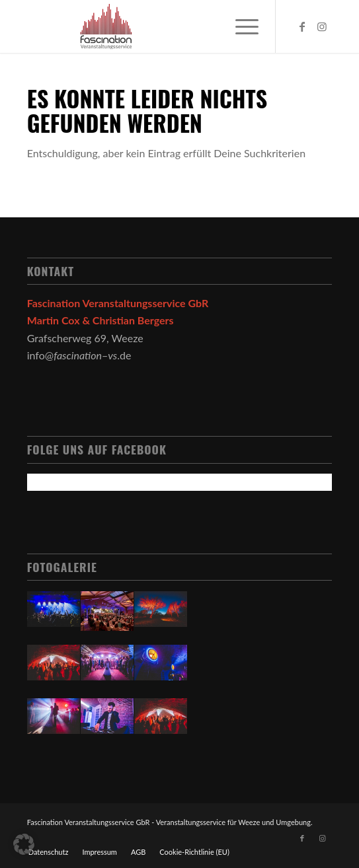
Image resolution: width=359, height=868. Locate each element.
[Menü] (240, 26)
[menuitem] (49, 852)
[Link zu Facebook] (302, 26)
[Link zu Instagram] (322, 26)
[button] (24, 844)
